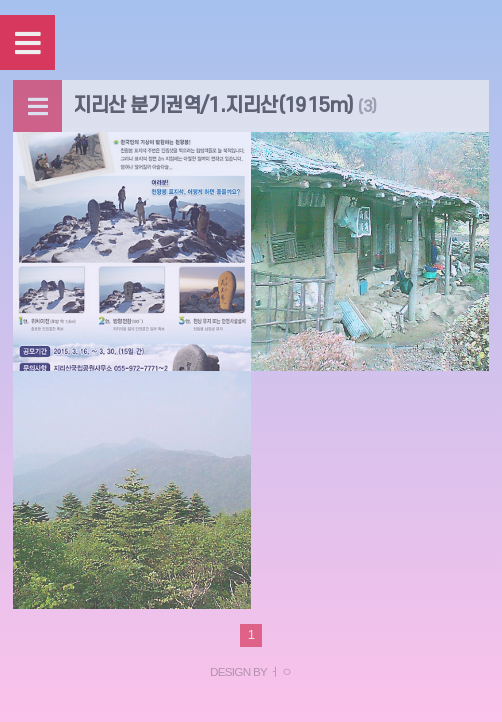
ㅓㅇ (280, 671)
